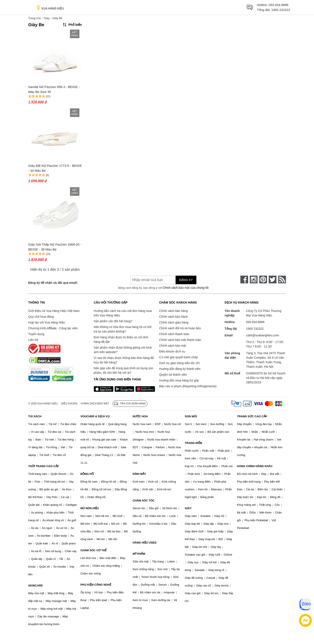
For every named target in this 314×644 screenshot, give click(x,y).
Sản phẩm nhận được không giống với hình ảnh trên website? (123, 350)
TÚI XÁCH (35, 416)
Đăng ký (186, 280)
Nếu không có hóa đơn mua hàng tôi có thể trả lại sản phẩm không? (123, 329)
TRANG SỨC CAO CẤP (252, 416)
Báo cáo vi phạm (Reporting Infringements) (188, 386)
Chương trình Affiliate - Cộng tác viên (53, 328)
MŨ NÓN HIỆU (90, 508)
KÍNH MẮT (139, 474)
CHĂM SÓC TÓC (144, 500)
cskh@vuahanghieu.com (263, 335)
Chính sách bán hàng (174, 311)
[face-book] (244, 279)
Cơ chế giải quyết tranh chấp (179, 357)
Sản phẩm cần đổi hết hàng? (113, 321)
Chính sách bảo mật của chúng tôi (185, 288)
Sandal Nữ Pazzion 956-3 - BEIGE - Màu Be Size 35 (54, 89)
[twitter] (273, 279)
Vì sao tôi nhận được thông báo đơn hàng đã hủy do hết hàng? (124, 360)
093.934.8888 (279, 5)
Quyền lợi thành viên (173, 375)
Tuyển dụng (36, 334)
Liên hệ (33, 340)
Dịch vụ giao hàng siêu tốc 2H (179, 363)
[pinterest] (263, 279)
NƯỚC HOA (140, 416)
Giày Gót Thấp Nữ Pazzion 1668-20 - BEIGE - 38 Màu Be (55, 247)
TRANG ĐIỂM (193, 443)
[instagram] (254, 279)
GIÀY (188, 508)
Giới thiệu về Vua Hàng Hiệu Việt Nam (54, 311)
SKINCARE (36, 586)
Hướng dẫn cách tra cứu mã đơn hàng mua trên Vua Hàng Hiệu (123, 313)
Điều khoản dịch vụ (172, 351)
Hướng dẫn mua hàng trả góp (179, 380)
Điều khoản (69, 404)
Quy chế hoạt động (41, 317)
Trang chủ (35, 18)
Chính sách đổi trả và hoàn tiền (180, 328)
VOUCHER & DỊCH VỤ (95, 416)
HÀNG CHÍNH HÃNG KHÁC (255, 466)
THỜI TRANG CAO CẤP (44, 466)
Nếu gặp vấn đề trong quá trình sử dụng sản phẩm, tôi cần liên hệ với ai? (124, 370)
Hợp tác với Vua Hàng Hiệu (47, 322)
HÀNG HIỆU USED (145, 543)
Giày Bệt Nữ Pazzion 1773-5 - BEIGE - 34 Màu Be (55, 168)
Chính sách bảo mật (173, 346)
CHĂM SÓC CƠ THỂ (94, 550)
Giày (47, 18)
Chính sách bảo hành (174, 317)
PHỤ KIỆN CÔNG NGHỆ (96, 585)
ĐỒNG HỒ (87, 474)
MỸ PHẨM (139, 554)
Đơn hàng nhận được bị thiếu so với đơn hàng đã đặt (121, 339)
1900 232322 (281, 10)
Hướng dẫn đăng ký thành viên (180, 369)
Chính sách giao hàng (174, 322)
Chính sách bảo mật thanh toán (180, 340)
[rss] (282, 279)
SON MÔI (191, 416)
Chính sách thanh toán (174, 334)
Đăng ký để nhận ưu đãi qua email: (53, 283)
